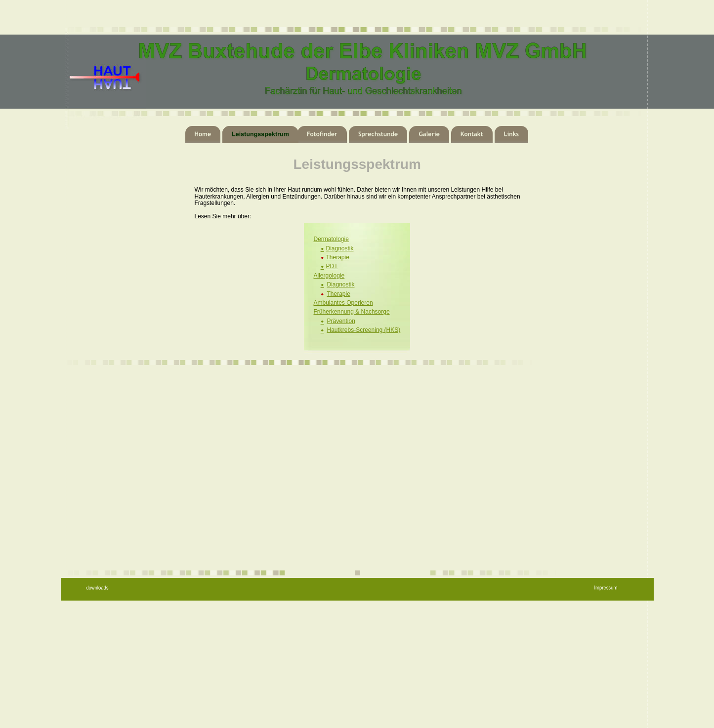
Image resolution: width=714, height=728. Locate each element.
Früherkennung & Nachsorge (352, 312)
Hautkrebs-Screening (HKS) (364, 330)
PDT (332, 266)
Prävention (341, 321)
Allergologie (329, 276)
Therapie (338, 257)
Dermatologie (331, 239)
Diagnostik (340, 248)
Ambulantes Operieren (343, 303)
